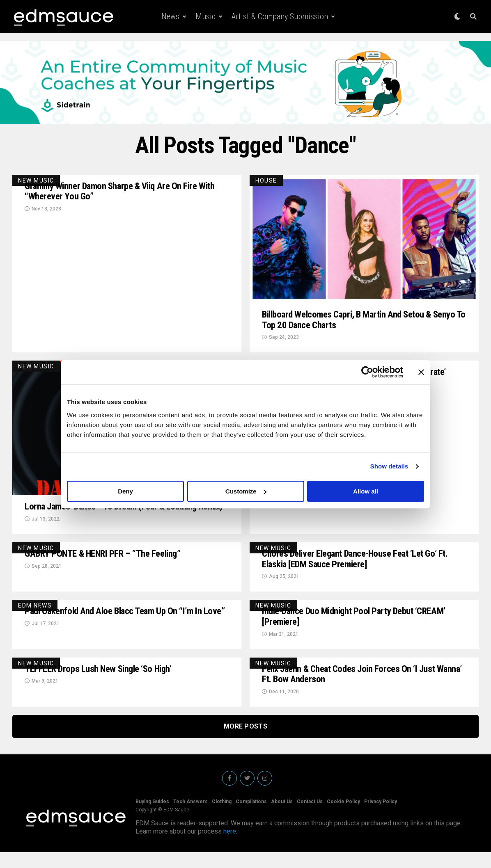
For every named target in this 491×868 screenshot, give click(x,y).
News (170, 16)
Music (205, 16)
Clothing (222, 818)
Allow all (366, 491)
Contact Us (310, 818)
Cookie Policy (343, 818)
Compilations (251, 818)
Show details (389, 466)
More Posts (245, 742)
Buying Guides (152, 818)
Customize (246, 491)
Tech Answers (190, 818)
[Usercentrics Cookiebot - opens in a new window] (367, 372)
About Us (282, 818)
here (230, 847)
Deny (125, 491)
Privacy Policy (381, 818)
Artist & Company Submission (280, 16)
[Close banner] (421, 372)
